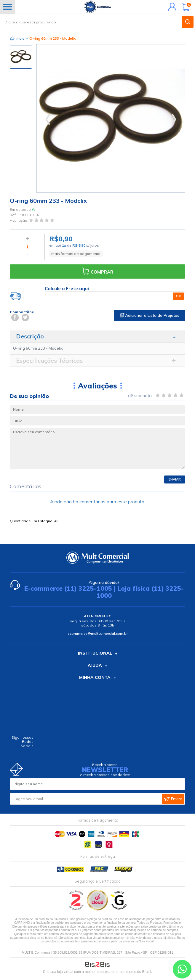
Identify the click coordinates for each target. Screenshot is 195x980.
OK (178, 296)
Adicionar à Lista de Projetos (150, 315)
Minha (171, 7)
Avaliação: (19, 220)
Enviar (175, 479)
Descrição (30, 336)
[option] (21, 57)
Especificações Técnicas (49, 360)
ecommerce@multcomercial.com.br (98, 633)
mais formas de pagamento (76, 254)
